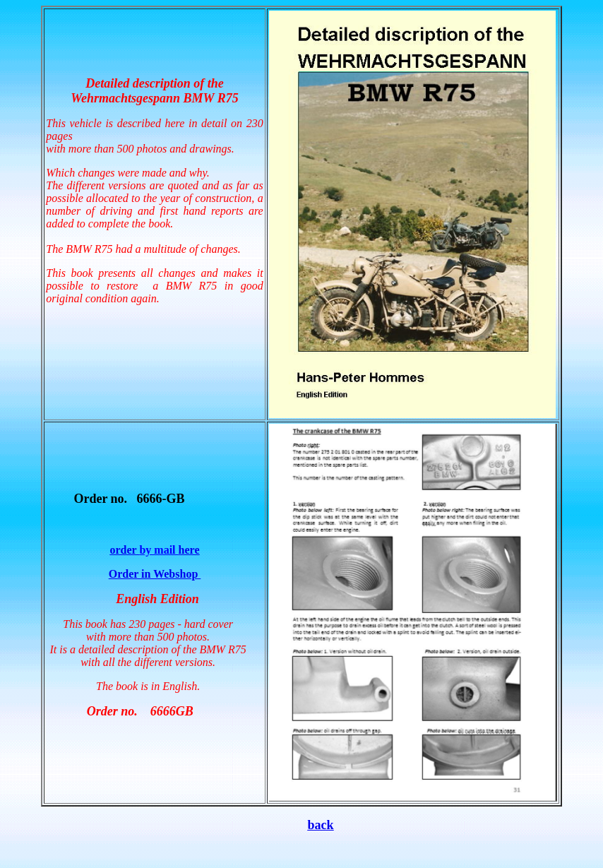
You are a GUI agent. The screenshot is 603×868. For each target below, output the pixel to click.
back (320, 825)
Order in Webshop (155, 574)
